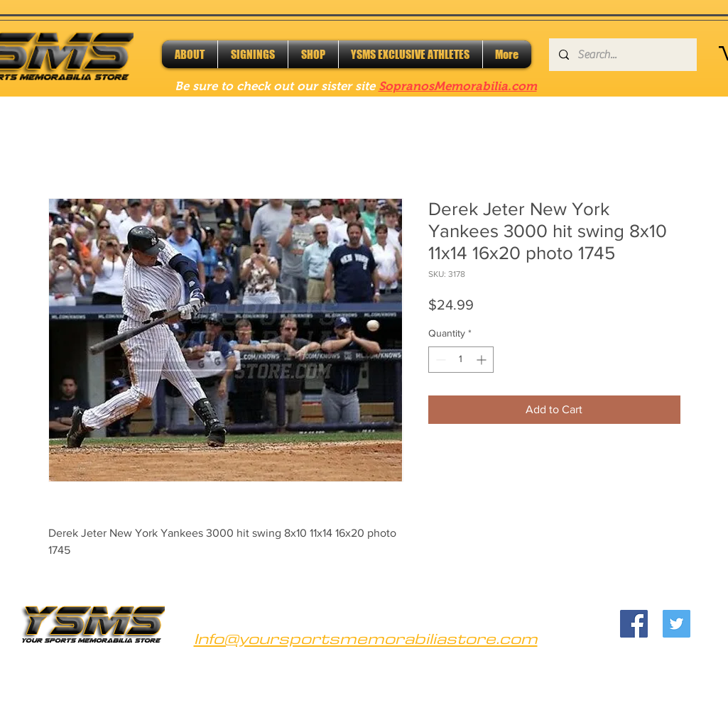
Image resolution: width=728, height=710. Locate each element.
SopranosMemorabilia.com (458, 86)
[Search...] (622, 55)
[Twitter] (677, 624)
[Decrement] (439, 360)
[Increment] (483, 360)
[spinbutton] (461, 360)
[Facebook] (634, 624)
